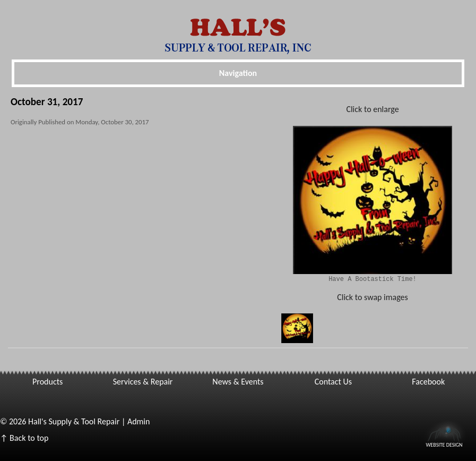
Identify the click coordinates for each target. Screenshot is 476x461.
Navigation (238, 73)
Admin (139, 421)
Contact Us (333, 382)
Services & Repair (143, 382)
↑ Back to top (24, 438)
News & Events (238, 382)
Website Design (444, 444)
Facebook (428, 382)
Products (47, 382)
